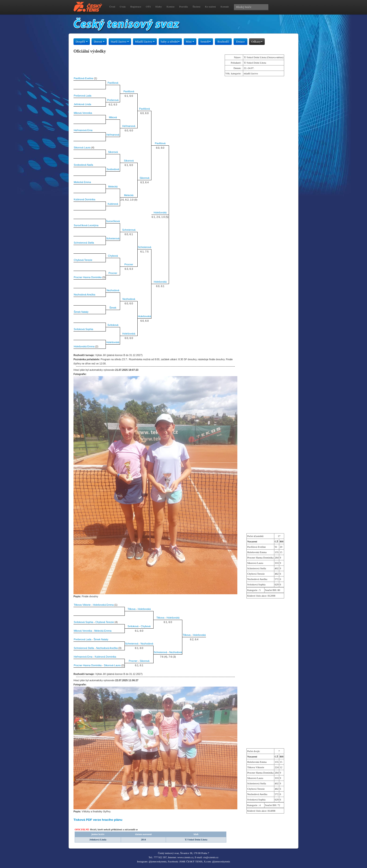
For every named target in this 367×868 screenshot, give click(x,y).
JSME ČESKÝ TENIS (191, 861)
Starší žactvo (120, 41)
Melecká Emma (82, 182)
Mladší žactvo (145, 41)
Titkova (132, 609)
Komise (171, 7)
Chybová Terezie (83, 260)
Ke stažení (210, 7)
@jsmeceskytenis (158, 861)
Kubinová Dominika (84, 199)
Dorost (99, 41)
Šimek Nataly (81, 312)
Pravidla (184, 7)
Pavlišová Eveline (84, 78)
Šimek (113, 308)
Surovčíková (113, 221)
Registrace (136, 7)
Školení (196, 7)
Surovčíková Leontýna (86, 225)
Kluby (159, 7)
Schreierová (129, 230)
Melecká (113, 187)
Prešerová (113, 100)
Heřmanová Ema (83, 130)
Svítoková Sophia (83, 329)
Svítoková (113, 325)
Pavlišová (113, 83)
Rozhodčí (223, 41)
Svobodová (113, 169)
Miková (113, 117)
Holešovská (160, 212)
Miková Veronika (83, 113)
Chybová (113, 256)
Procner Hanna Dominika (88, 277)
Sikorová (113, 152)
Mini (190, 41)
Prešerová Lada (83, 96)
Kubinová (113, 204)
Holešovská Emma (84, 346)
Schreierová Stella (84, 243)
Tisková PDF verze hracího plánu (98, 820)
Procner (129, 264)
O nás (123, 7)
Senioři (206, 41)
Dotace (240, 41)
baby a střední (170, 41)
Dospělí (82, 41)
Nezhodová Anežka (84, 295)
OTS (148, 7)
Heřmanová (129, 126)
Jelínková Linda (82, 104)
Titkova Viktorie (82, 605)
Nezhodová (113, 290)
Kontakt (225, 7)
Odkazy (257, 41)
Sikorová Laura (82, 148)
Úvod (112, 7)
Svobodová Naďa (83, 165)
